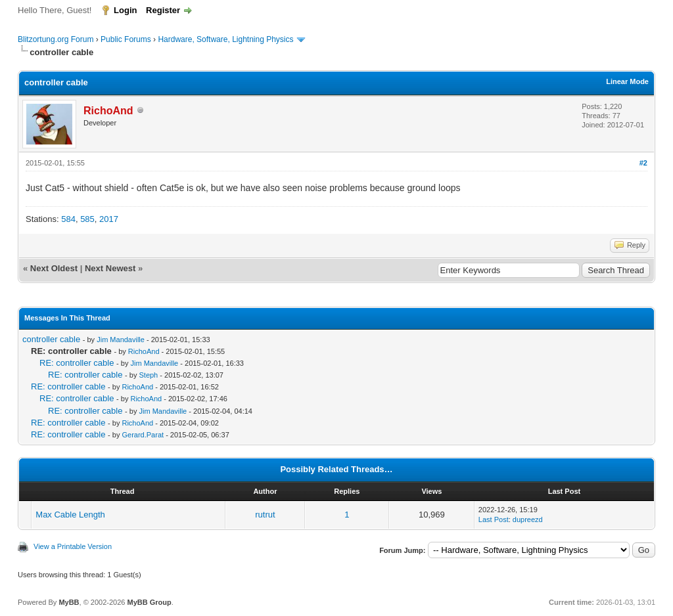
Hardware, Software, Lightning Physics (225, 39)
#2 (643, 163)
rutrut (265, 515)
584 (68, 219)
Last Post (494, 519)
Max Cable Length (70, 515)
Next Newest (110, 268)
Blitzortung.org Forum (56, 39)
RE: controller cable (77, 363)
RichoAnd (144, 351)
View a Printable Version (73, 546)
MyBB (69, 602)
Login (125, 10)
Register (163, 10)
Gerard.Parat (143, 435)
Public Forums (126, 39)
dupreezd (528, 519)
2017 (109, 219)
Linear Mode (627, 81)
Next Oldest (54, 268)
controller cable (51, 339)
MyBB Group (149, 602)
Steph (148, 375)
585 (87, 219)
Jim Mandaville (121, 340)
